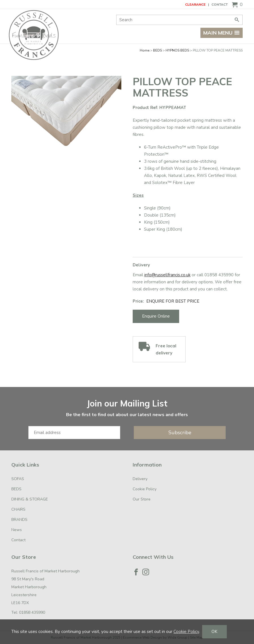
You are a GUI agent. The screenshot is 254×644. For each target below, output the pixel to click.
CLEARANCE (195, 5)
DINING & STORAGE (30, 499)
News (17, 530)
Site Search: (116, 15)
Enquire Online (156, 316)
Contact (220, 5)
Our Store (142, 499)
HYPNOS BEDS (177, 50)
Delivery (140, 479)
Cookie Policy (145, 489)
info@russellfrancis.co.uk (167, 275)
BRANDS (19, 520)
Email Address (0, 393)
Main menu (222, 33)
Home (145, 50)
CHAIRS (18, 509)
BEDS (157, 50)
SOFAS (18, 479)
